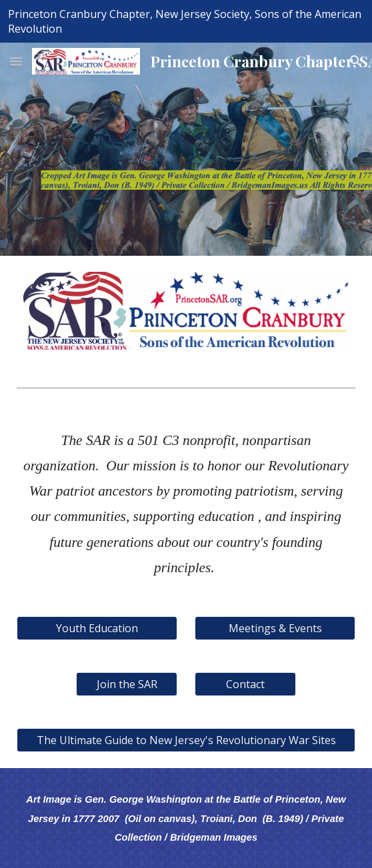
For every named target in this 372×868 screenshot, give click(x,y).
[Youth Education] (97, 628)
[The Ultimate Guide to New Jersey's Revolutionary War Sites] (186, 740)
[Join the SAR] (126, 684)
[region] (186, 21)
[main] (186, 503)
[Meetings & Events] (275, 628)
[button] (16, 61)
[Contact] (245, 684)
